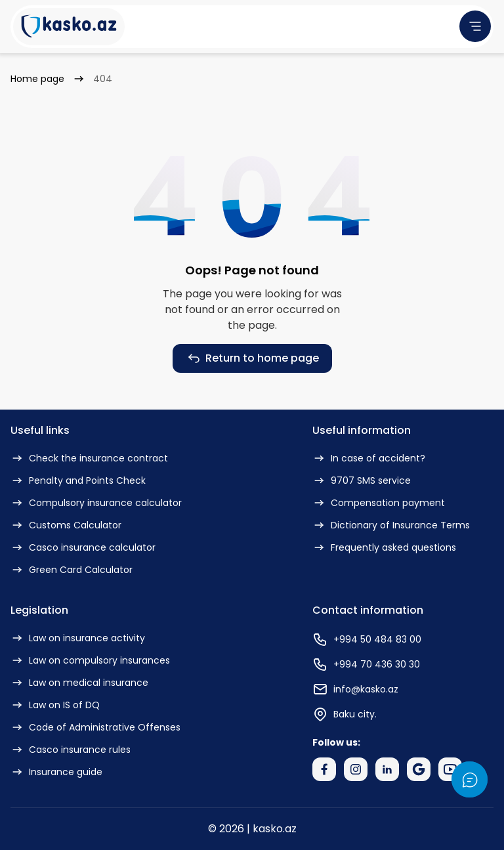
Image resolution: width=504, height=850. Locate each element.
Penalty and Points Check (78, 480)
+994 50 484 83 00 (367, 639)
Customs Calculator (66, 525)
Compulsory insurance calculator (96, 503)
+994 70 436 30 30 (366, 664)
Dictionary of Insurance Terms (391, 525)
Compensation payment (379, 503)
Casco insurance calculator (83, 547)
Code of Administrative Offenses (95, 727)
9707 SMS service (362, 480)
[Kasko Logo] (69, 27)
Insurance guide (56, 772)
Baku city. (345, 714)
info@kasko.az (355, 689)
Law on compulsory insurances (90, 660)
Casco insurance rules (71, 750)
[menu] (475, 26)
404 (103, 79)
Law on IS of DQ (55, 705)
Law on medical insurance (79, 683)
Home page (37, 79)
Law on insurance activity (78, 638)
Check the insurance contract (89, 458)
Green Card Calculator (72, 570)
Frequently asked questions (384, 547)
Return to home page (252, 358)
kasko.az (275, 829)
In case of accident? (369, 458)
